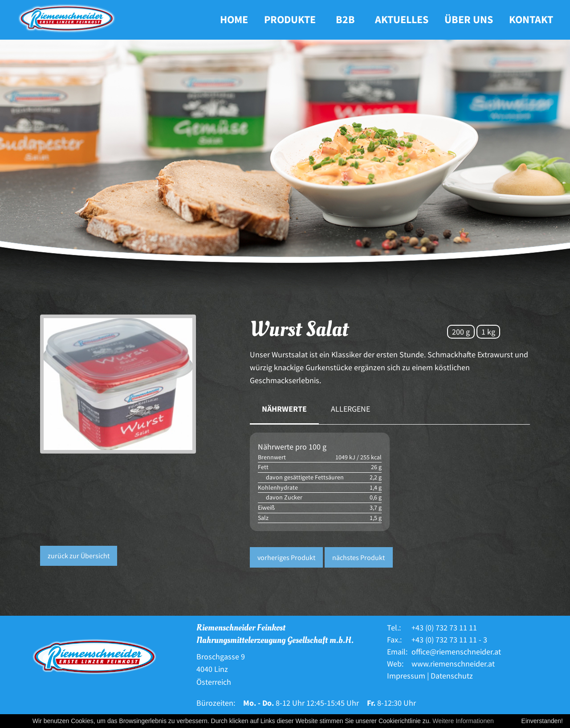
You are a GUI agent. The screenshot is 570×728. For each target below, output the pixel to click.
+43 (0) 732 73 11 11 (444, 628)
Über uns (469, 19)
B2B (345, 19)
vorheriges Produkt (286, 557)
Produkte (290, 19)
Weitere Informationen (463, 721)
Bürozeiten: (216, 703)
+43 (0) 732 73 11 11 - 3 (449, 640)
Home (234, 19)
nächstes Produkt (358, 557)
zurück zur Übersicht (79, 556)
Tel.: (394, 628)
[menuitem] (234, 20)
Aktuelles (402, 19)
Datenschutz (452, 676)
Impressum (406, 676)
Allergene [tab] (350, 409)
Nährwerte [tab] (284, 409)
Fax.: (394, 640)
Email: (397, 652)
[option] (138, 384)
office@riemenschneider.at (456, 652)
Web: (395, 664)
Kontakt (531, 19)
